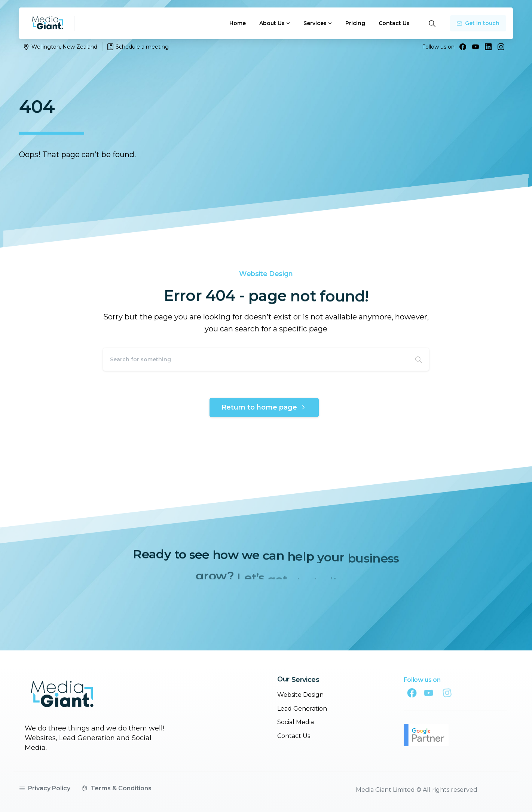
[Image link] (62, 699)
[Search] (256, 359)
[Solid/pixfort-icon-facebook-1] (423, 693)
